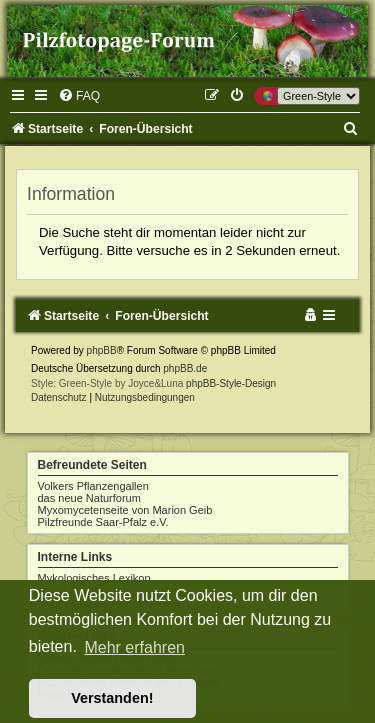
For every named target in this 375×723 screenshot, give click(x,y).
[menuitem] (79, 96)
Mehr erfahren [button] (134, 647)
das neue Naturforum (89, 498)
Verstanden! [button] (112, 698)
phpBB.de (185, 368)
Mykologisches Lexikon (94, 578)
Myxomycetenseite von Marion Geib (125, 510)
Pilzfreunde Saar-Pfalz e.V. (103, 522)
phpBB (102, 350)
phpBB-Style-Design (231, 383)
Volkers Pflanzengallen (93, 486)
